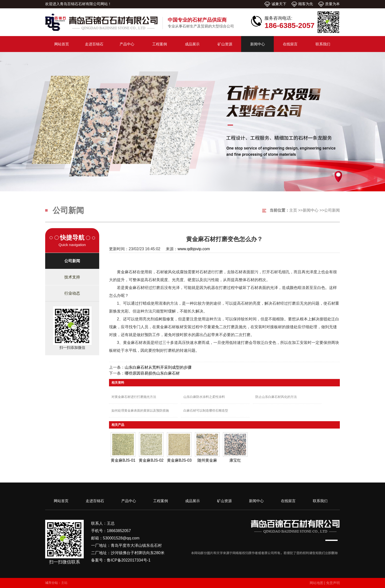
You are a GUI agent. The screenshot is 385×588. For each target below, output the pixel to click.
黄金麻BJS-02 (151, 460)
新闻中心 (311, 215)
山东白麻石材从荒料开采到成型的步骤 (158, 367)
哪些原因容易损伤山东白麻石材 (152, 373)
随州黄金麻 (207, 460)
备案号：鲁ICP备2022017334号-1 (121, 560)
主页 (293, 215)
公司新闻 (332, 215)
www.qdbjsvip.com (194, 249)
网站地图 (316, 583)
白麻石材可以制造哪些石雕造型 (206, 411)
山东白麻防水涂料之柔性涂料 (204, 397)
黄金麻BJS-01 (123, 460)
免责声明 (333, 583)
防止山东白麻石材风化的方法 (276, 397)
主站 (64, 583)
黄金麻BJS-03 (179, 460)
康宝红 (235, 460)
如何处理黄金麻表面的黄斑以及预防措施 (140, 411)
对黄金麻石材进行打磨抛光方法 (134, 397)
